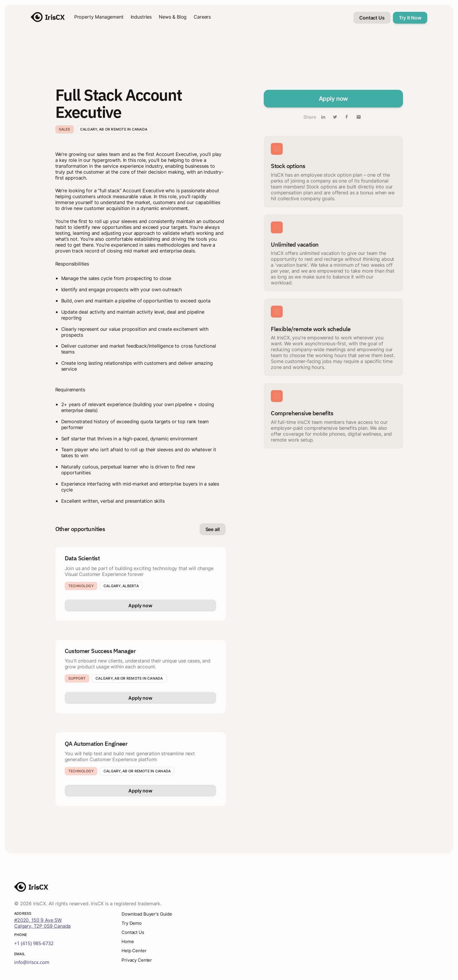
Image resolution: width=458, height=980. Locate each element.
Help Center (135, 951)
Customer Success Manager (100, 651)
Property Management (99, 17)
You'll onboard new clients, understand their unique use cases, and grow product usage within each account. (138, 664)
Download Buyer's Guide (148, 914)
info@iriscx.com (32, 962)
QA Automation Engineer (96, 744)
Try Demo (132, 923)
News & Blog (173, 17)
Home (128, 942)
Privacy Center (138, 961)
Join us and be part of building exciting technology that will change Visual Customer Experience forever (139, 571)
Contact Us (134, 933)
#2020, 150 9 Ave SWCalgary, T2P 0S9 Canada (42, 923)
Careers (202, 17)
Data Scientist (82, 558)
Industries (141, 17)
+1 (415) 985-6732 (34, 943)
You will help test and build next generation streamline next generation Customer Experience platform (130, 756)
